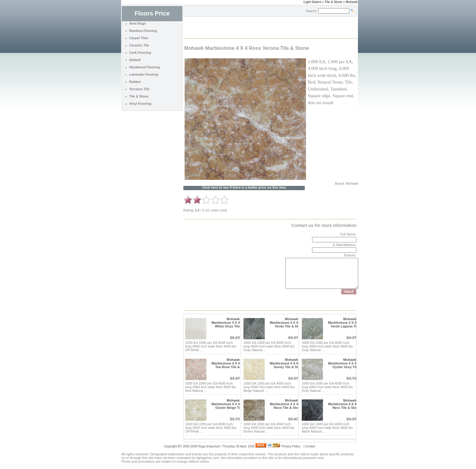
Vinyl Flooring (140, 104)
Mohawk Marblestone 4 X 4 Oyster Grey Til (342, 363)
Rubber (135, 82)
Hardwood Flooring (145, 67)
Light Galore (313, 2)
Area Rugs (138, 23)
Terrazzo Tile (139, 89)
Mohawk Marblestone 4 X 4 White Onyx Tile (226, 323)
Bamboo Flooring (143, 31)
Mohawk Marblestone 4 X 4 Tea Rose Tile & (226, 363)
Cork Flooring (140, 53)
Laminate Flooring (144, 74)
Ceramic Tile (139, 45)
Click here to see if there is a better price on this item (244, 188)
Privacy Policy (291, 446)
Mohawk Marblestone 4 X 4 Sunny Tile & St (284, 363)
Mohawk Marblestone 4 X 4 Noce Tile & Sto (284, 404)
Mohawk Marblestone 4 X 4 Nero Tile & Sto (342, 404)
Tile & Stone (139, 96)
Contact (310, 446)
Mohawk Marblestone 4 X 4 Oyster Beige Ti (226, 404)
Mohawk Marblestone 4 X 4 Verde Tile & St (284, 323)
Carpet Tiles (139, 38)
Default (135, 60)
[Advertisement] (256, 27)
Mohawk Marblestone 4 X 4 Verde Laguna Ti (342, 323)
